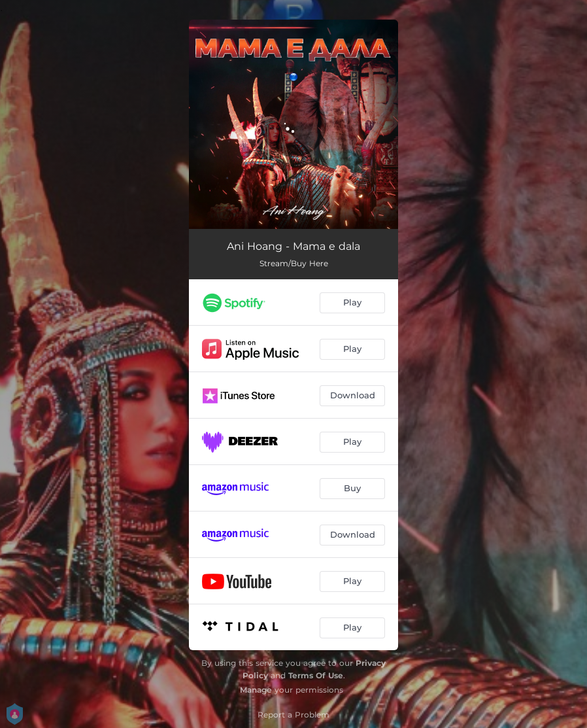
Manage (256, 690)
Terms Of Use (316, 675)
